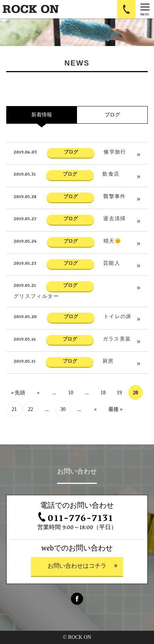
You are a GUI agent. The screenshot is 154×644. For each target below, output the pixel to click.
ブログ (112, 115)
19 (119, 393)
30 (63, 409)
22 (31, 409)
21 (14, 409)
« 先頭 (18, 393)
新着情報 (42, 115)
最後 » (115, 409)
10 (71, 393)
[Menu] (145, 9)
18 (103, 393)
